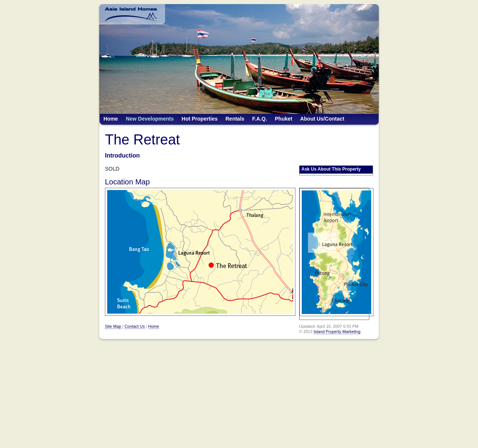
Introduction (122, 155)
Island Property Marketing (337, 332)
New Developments (150, 119)
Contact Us (134, 326)
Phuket (284, 119)
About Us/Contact (322, 119)
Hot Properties (199, 119)
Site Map (114, 326)
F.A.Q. (260, 119)
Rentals (235, 119)
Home (111, 119)
